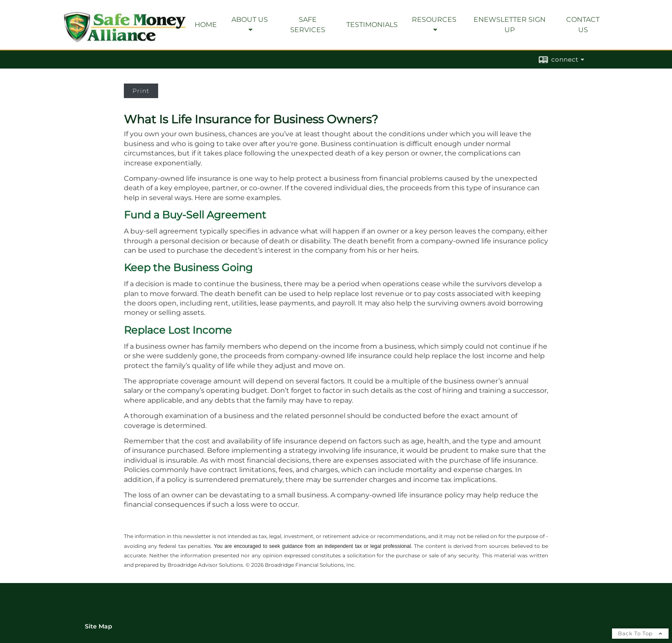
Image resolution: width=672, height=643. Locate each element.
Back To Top (640, 633)
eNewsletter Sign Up (510, 25)
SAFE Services (308, 25)
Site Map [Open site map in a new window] (99, 626)
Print (141, 91)
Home (206, 25)
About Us (250, 19)
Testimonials (372, 25)
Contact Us (583, 25)
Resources (434, 19)
